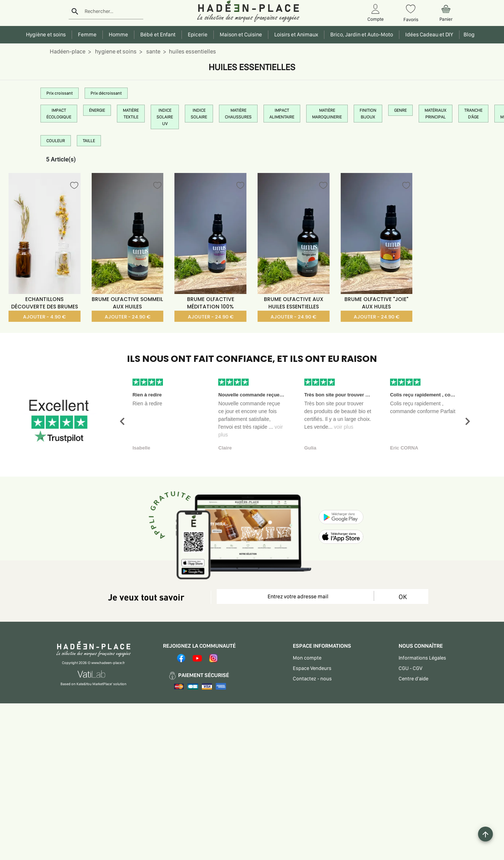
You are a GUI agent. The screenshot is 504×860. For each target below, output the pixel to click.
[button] (122, 421)
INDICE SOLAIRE (199, 114)
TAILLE (89, 141)
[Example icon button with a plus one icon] (485, 834)
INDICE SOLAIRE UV (165, 117)
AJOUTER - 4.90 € (44, 317)
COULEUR (56, 141)
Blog (468, 35)
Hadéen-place (68, 51)
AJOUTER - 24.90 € (127, 317)
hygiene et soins (115, 51)
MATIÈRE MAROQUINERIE (327, 114)
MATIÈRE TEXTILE (131, 114)
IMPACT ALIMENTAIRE (282, 114)
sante (153, 51)
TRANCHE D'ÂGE (473, 114)
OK (403, 597)
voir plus (344, 427)
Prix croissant (60, 93)
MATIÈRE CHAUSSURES (238, 114)
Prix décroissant (106, 93)
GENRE (400, 110)
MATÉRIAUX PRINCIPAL (436, 114)
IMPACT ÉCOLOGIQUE (59, 114)
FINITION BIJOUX (368, 114)
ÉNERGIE (97, 110)
